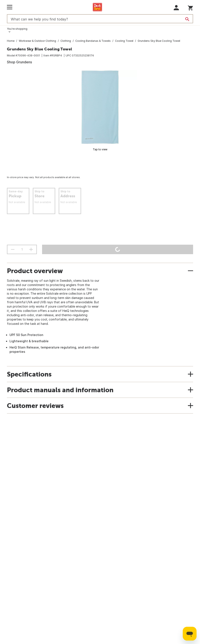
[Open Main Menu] (10, 7)
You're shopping (17, 29)
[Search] (187, 19)
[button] (176, 8)
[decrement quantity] (13, 249)
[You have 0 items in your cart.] (190, 7)
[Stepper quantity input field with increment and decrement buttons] (22, 249)
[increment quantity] (31, 249)
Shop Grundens (19, 62)
